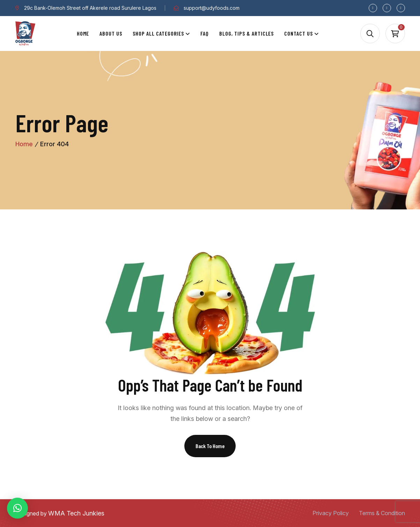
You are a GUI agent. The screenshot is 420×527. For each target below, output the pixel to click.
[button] (17, 508)
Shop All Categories (158, 33)
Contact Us (299, 33)
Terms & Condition (382, 513)
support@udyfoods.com (212, 8)
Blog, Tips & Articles (246, 33)
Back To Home (210, 446)
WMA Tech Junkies (76, 513)
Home (83, 33)
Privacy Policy (331, 513)
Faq (205, 33)
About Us (111, 33)
